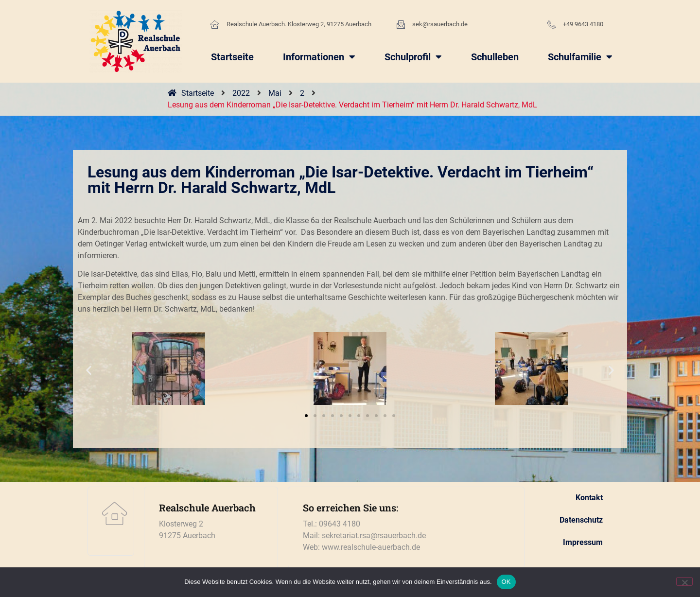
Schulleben (495, 57)
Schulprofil (413, 57)
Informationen (319, 57)
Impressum (583, 542)
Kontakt (589, 498)
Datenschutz (581, 520)
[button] (89, 370)
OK (506, 582)
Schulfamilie (580, 57)
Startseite (232, 57)
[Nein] (684, 581)
